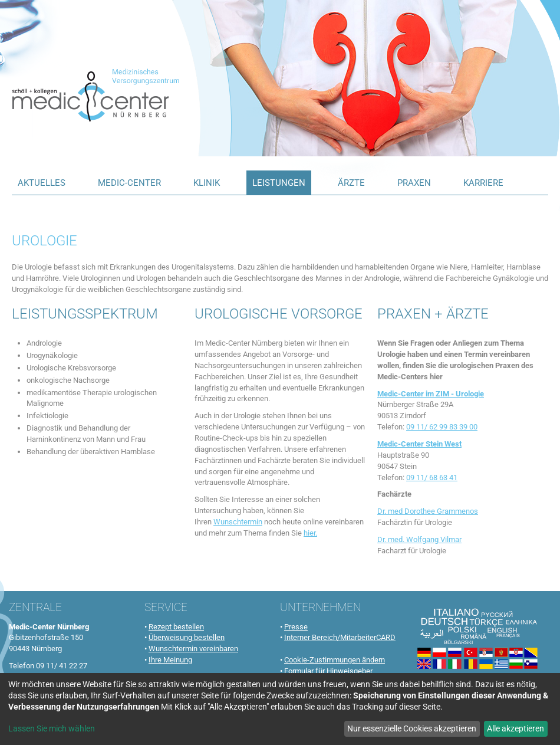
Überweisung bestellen (187, 637)
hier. (310, 533)
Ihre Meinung (170, 660)
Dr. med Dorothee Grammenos (428, 511)
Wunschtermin (238, 522)
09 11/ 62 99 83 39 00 (442, 427)
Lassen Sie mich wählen (52, 728)
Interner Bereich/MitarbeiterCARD (340, 637)
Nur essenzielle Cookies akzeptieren (412, 728)
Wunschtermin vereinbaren (193, 649)
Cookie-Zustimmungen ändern (335, 660)
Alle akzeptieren (515, 728)
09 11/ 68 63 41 (432, 477)
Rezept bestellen (176, 627)
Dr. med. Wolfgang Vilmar (419, 539)
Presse (296, 627)
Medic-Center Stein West (419, 444)
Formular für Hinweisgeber (328, 671)
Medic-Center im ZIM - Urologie (431, 394)
